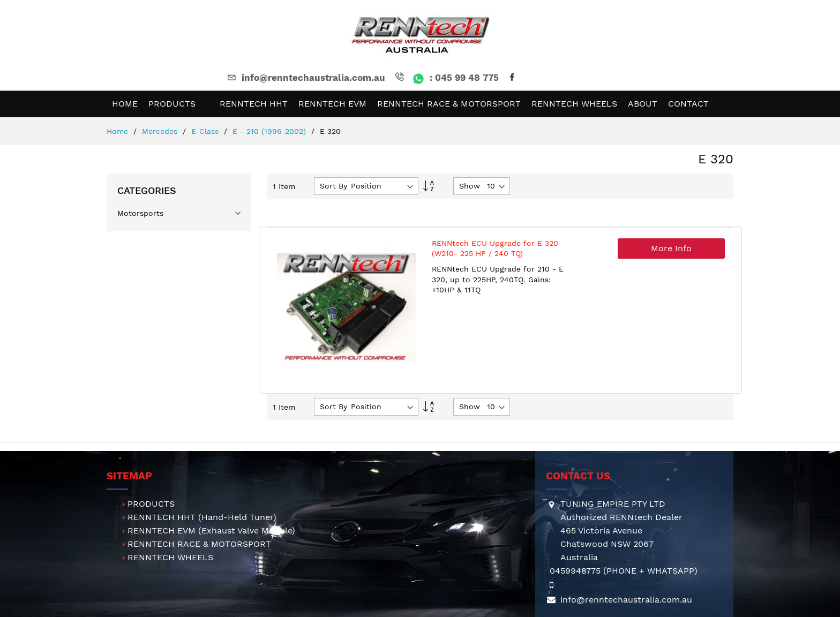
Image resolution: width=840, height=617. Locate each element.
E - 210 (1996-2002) (271, 131)
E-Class (206, 131)
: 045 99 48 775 (446, 78)
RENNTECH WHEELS (170, 557)
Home (119, 131)
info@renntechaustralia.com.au (305, 78)
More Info (671, 248)
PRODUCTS (151, 504)
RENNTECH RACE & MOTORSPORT (199, 544)
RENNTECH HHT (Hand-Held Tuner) (202, 517)
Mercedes (161, 131)
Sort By (333, 186)
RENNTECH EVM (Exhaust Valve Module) (211, 531)
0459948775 (575, 571)
